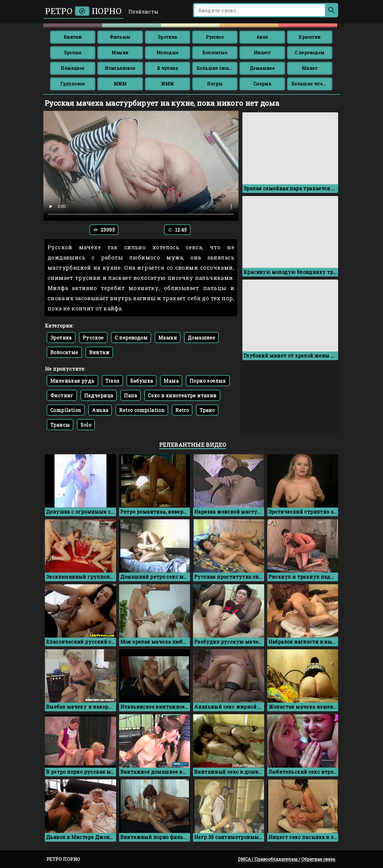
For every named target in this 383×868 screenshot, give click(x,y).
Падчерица (99, 395)
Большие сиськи (216, 68)
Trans (112, 381)
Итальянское (120, 68)
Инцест (262, 53)
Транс (207, 410)
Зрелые (73, 53)
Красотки (310, 37)
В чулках (168, 68)
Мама (171, 381)
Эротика (168, 37)
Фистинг (62, 395)
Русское (215, 37)
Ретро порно (83, 11)
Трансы (60, 425)
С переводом (310, 53)
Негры (215, 84)
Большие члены (311, 84)
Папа (130, 395)
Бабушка (142, 381)
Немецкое (73, 68)
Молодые (168, 53)
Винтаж (73, 37)
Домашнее (262, 68)
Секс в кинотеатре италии (182, 395)
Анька (100, 410)
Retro (182, 410)
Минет (310, 68)
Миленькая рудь (72, 381)
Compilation (66, 410)
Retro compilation (142, 410)
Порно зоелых (208, 381)
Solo (86, 425)
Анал (262, 37)
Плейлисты (143, 12)
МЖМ (120, 84)
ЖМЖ (167, 84)
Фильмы (120, 37)
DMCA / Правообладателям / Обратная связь (287, 859)
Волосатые (215, 53)
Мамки (120, 53)
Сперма (262, 84)
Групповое (73, 84)
